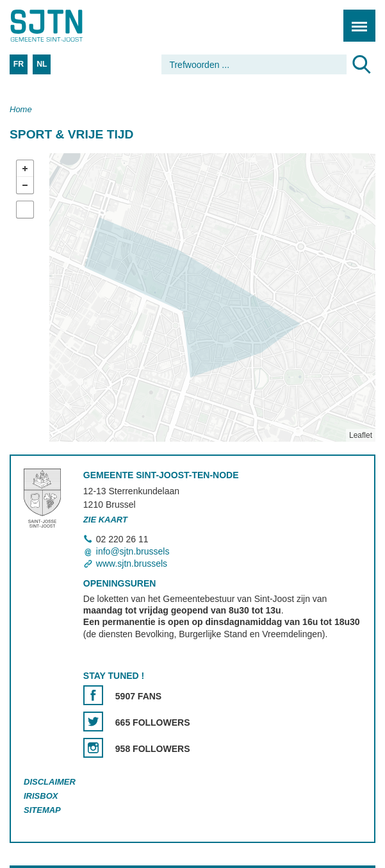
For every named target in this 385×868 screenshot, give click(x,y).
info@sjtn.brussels (133, 551)
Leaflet (361, 435)
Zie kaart (105, 520)
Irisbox (41, 796)
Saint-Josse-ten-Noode (65, 26)
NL (42, 64)
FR (19, 64)
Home (21, 109)
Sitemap (42, 810)
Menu (355, 19)
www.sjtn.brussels (132, 564)
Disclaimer (50, 782)
